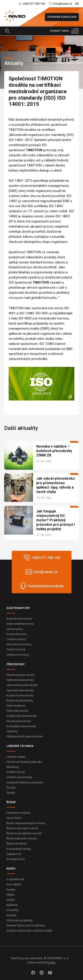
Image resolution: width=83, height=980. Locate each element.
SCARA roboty (16, 772)
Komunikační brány (19, 849)
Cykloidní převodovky (20, 680)
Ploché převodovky (19, 721)
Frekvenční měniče (18, 813)
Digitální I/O (14, 854)
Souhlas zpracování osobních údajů (29, 931)
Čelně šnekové (16, 706)
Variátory (12, 731)
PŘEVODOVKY (16, 664)
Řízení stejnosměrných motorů (26, 823)
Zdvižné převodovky (19, 777)
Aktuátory (13, 767)
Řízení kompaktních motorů (24, 833)
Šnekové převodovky (20, 701)
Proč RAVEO (14, 884)
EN (77, 4)
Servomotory (15, 629)
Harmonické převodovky (22, 685)
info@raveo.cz (63, 4)
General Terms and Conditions (26, 925)
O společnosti (15, 879)
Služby (11, 900)
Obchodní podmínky (19, 920)
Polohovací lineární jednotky (24, 762)
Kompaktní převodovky (21, 726)
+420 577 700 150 (34, 4)
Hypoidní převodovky (20, 690)
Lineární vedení (16, 757)
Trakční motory (16, 649)
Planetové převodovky (20, 675)
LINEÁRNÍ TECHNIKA (20, 746)
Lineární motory (16, 639)
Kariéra (11, 890)
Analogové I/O (16, 859)
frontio (51, 962)
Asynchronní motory (19, 619)
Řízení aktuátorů (17, 844)
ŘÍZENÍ (11, 802)
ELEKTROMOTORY (18, 608)
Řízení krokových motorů (22, 828)
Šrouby (11, 788)
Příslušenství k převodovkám (25, 736)
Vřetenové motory (18, 655)
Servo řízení (14, 818)
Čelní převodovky (17, 711)
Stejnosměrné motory (20, 624)
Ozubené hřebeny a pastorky (25, 782)
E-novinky (13, 910)
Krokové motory (17, 634)
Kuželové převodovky (20, 695)
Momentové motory (19, 644)
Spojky (11, 793)
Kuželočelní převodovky (22, 716)
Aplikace (12, 905)
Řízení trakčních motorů (21, 838)
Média (10, 895)
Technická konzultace (62, 17)
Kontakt (11, 915)
